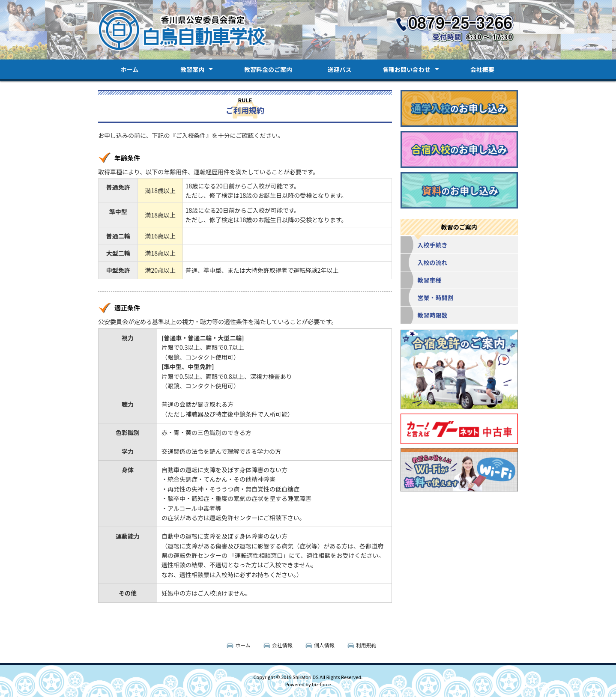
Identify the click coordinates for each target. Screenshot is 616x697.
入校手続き (433, 245)
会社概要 (482, 69)
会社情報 (282, 645)
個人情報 (324, 645)
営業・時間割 (436, 298)
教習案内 (192, 69)
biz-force (321, 684)
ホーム (130, 69)
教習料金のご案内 (268, 69)
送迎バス (339, 69)
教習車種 (430, 280)
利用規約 (366, 645)
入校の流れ (433, 262)
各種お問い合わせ (407, 69)
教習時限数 (433, 315)
